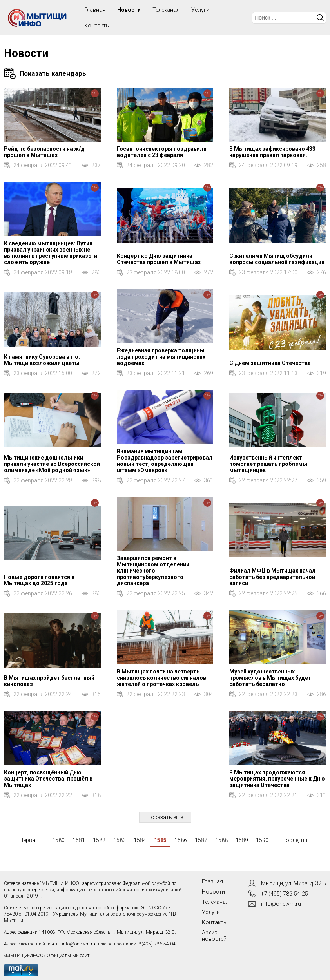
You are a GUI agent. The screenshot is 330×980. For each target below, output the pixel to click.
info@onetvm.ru (79, 944)
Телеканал (166, 10)
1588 (221, 840)
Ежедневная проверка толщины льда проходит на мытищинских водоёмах (161, 357)
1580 (58, 840)
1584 (140, 840)
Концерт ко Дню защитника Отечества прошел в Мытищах (159, 259)
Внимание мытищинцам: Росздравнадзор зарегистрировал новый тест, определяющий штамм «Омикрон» (165, 461)
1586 (181, 840)
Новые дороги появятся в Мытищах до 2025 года (39, 580)
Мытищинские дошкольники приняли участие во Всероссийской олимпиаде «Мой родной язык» (52, 464)
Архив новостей (214, 936)
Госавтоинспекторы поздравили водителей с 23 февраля (162, 152)
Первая (29, 840)
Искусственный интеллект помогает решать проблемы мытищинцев (268, 464)
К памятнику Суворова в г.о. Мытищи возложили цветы (42, 360)
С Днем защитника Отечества (270, 363)
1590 (262, 840)
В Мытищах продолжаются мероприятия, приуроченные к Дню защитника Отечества (277, 779)
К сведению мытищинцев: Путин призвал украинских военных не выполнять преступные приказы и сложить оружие (51, 253)
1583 (120, 840)
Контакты (97, 26)
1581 (79, 840)
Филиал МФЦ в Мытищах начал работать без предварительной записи (272, 577)
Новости (129, 10)
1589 (242, 840)
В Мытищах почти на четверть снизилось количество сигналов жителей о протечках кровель (161, 678)
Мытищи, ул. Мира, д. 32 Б (294, 883)
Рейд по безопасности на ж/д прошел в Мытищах (44, 152)
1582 (99, 840)
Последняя (296, 840)
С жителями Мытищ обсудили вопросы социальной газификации (277, 259)
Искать (320, 18)
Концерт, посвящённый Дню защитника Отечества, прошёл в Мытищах (48, 779)
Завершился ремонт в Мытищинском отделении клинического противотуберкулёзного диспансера (153, 571)
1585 (160, 840)
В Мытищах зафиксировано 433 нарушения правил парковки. (272, 152)
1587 (201, 840)
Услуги (200, 10)
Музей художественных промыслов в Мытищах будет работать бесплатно (270, 678)
